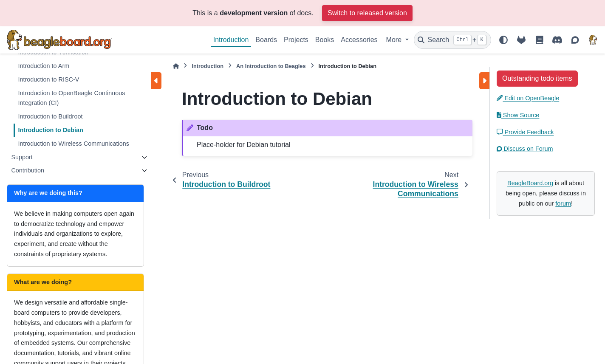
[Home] (176, 66)
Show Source (518, 115)
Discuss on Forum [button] (525, 149)
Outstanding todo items (537, 78)
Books (325, 40)
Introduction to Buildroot (50, 116)
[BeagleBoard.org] (593, 40)
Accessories (359, 40)
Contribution (28, 170)
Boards (266, 40)
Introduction (231, 40)
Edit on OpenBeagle (528, 98)
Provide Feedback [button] (525, 132)
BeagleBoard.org (530, 183)
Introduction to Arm (44, 66)
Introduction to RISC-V (48, 79)
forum (563, 203)
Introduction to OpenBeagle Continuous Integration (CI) (71, 98)
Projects (296, 40)
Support (22, 157)
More (395, 40)
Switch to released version (367, 13)
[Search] (452, 40)
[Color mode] (503, 40)
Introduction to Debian (50, 130)
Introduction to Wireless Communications (74, 144)
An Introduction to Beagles (271, 66)
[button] (537, 78)
